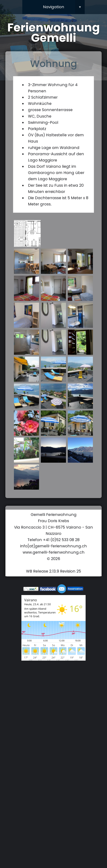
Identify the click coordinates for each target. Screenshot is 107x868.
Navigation (64, 7)
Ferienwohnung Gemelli (54, 33)
